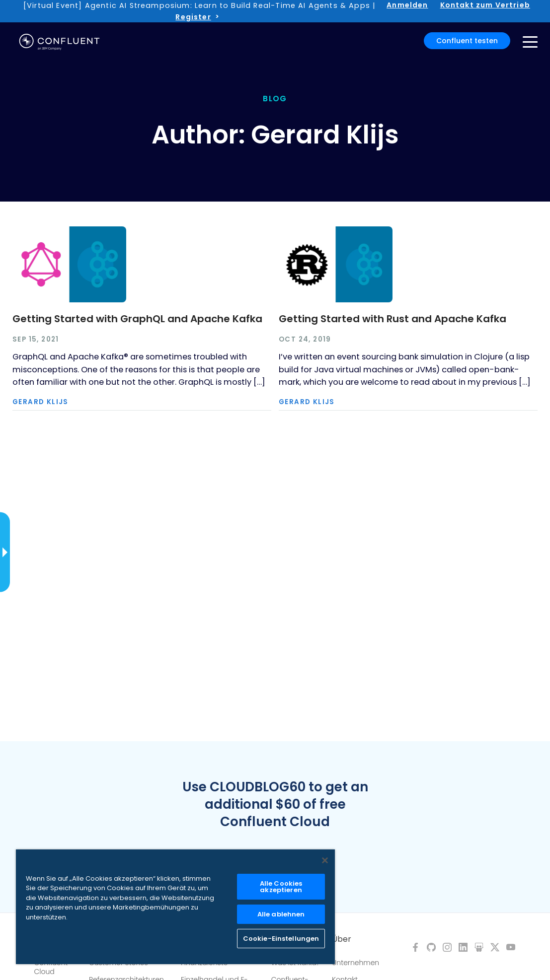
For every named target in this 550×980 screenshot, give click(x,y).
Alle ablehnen (281, 914)
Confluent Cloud (51, 967)
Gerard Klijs (40, 402)
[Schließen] (325, 860)
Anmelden (407, 5)
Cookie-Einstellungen (281, 939)
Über (342, 939)
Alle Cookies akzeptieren (281, 887)
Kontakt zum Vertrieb (485, 5)
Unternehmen (355, 963)
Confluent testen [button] (467, 41)
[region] (175, 907)
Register (193, 17)
